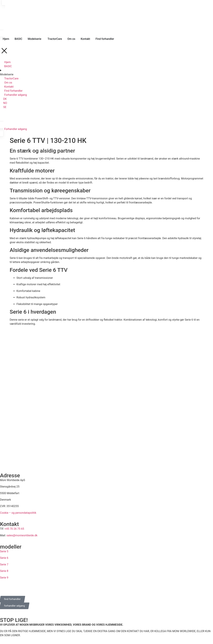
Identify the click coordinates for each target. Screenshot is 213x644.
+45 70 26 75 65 (14, 529)
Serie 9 (4, 578)
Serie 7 (4, 564)
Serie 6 (4, 558)
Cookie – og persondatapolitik (18, 513)
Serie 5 (4, 551)
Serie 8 (4, 571)
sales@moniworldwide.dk (22, 535)
